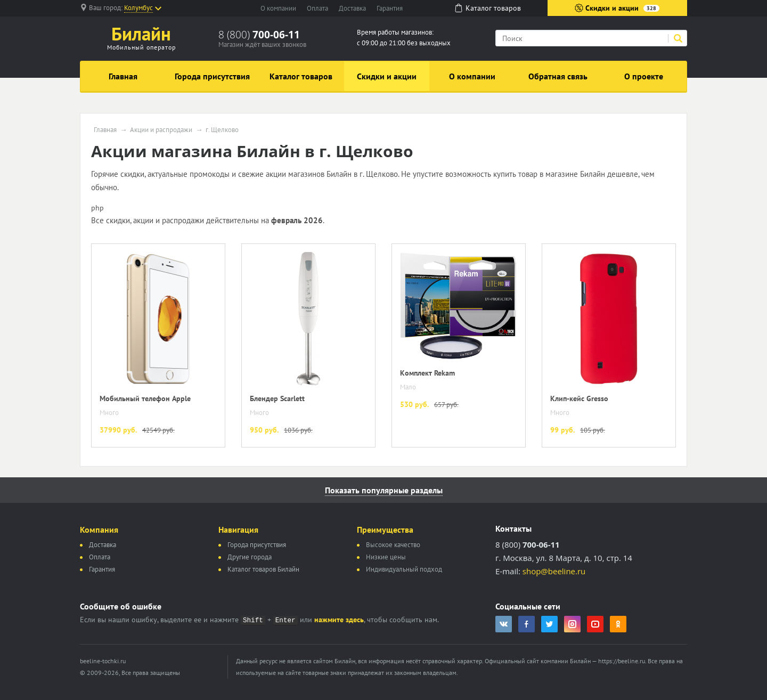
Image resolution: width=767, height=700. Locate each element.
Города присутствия (212, 76)
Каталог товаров (301, 76)
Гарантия (390, 8)
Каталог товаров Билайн (263, 569)
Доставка (352, 8)
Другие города (250, 557)
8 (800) (259, 35)
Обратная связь (558, 76)
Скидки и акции (617, 8)
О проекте (644, 76)
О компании (278, 8)
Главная (123, 76)
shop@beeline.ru (554, 571)
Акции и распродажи (161, 130)
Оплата (317, 8)
